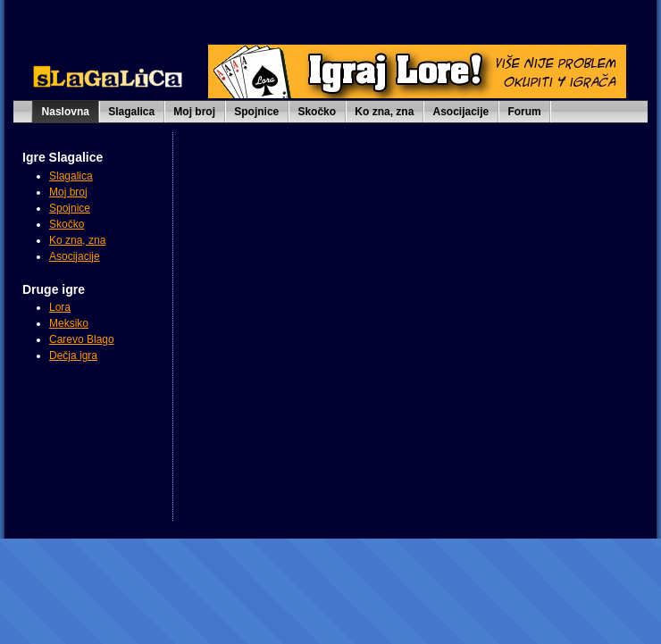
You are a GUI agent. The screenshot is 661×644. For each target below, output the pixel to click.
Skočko (317, 112)
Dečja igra (73, 355)
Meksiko (69, 323)
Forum (524, 112)
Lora (60, 307)
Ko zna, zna (384, 112)
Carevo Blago (82, 339)
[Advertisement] (103, 454)
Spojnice (256, 112)
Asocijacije (461, 112)
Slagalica (131, 112)
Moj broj (194, 112)
